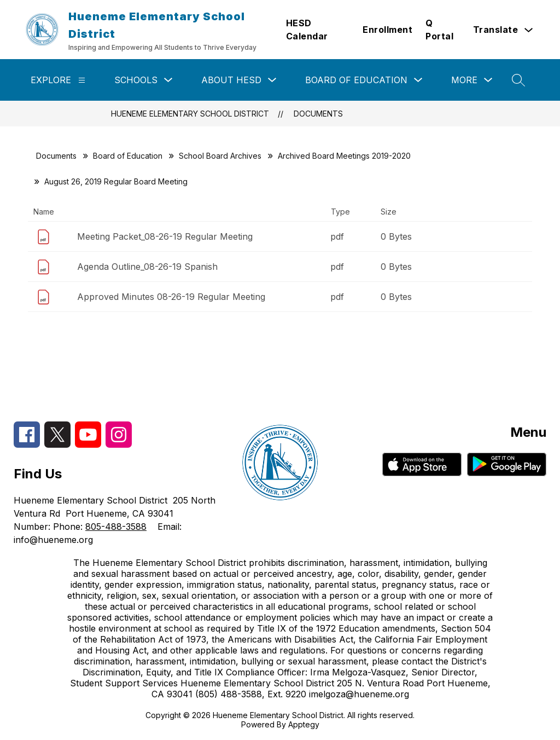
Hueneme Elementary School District (190, 114)
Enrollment (387, 30)
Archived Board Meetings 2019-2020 (344, 156)
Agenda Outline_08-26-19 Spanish (147, 267)
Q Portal (439, 30)
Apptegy (304, 724)
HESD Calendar (307, 30)
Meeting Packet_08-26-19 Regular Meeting (165, 236)
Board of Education (356, 80)
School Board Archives (220, 156)
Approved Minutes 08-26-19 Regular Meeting (171, 297)
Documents (318, 114)
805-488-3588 (116, 527)
